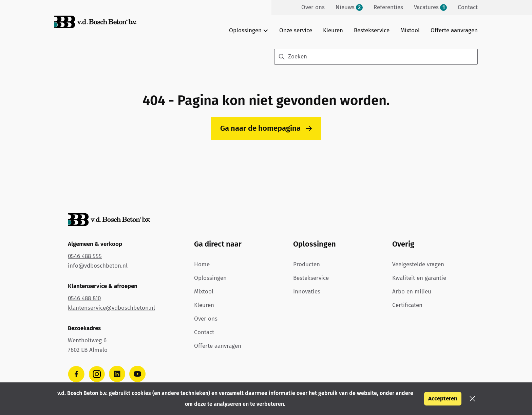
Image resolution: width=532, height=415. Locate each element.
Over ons (206, 319)
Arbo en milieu (412, 292)
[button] (472, 399)
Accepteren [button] (443, 399)
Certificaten (407, 305)
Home (202, 264)
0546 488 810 (84, 298)
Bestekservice (372, 30)
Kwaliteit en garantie (419, 278)
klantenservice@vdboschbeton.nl (111, 308)
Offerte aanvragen (454, 30)
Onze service (296, 30)
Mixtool (410, 30)
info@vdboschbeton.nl (98, 266)
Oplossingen (210, 278)
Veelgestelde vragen (418, 264)
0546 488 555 (85, 256)
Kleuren (333, 30)
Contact (204, 332)
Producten (307, 264)
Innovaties (307, 292)
